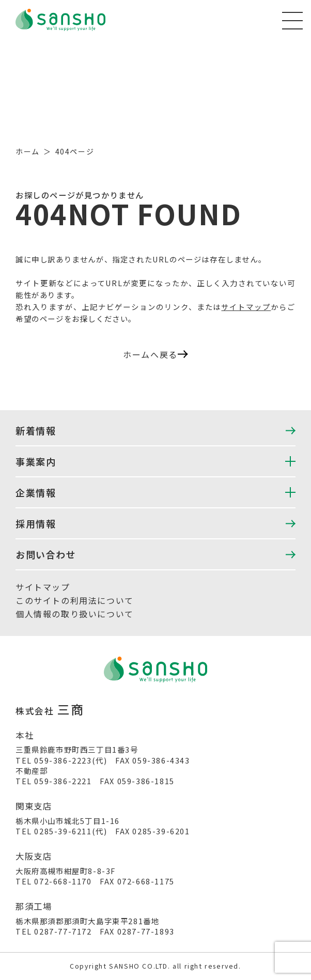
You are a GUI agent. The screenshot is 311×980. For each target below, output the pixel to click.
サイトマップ (246, 307)
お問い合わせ (46, 554)
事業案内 (36, 461)
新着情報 (36, 430)
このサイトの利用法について (75, 600)
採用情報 (36, 523)
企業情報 (36, 492)
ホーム (28, 151)
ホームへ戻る (155, 354)
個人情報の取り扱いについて (75, 614)
